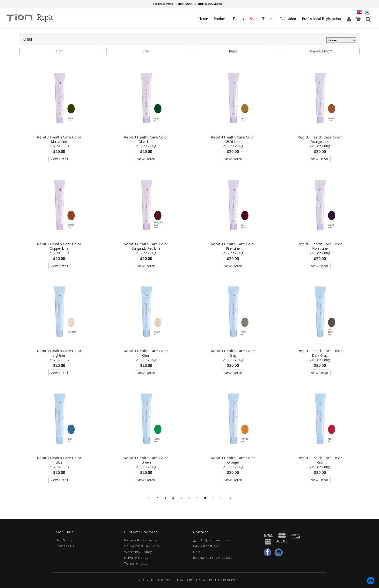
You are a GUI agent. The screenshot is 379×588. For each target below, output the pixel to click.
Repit (233, 51)
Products (220, 19)
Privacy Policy (136, 558)
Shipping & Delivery (142, 546)
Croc (146, 51)
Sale (253, 19)
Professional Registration (321, 19)
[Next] (230, 498)
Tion (59, 51)
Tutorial (268, 19)
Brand (28, 39)
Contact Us (65, 546)
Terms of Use (136, 563)
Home (203, 19)
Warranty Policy (138, 552)
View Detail (59, 159)
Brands (238, 19)
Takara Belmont (320, 51)
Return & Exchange (141, 540)
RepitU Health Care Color (59, 142)
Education (288, 19)
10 (222, 498)
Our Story (64, 540)
